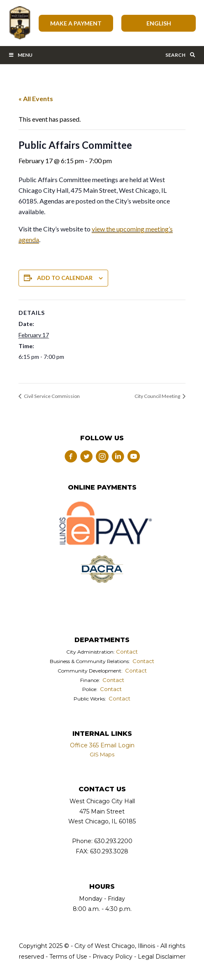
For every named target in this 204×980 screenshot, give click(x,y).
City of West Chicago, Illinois (19, 23)
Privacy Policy (112, 957)
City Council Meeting (158, 396)
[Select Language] (159, 23)
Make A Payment (76, 23)
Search (181, 55)
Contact (127, 652)
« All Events (36, 98)
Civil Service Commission (51, 396)
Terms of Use (67, 957)
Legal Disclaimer (162, 957)
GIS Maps (102, 754)
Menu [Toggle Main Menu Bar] (20, 55)
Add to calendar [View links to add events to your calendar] (65, 278)
